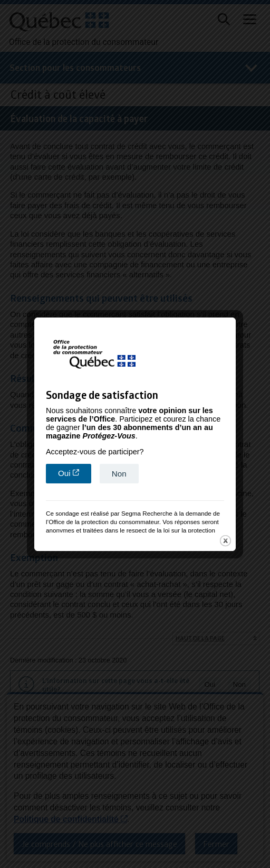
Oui (75, 468)
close (225, 536)
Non (119, 469)
